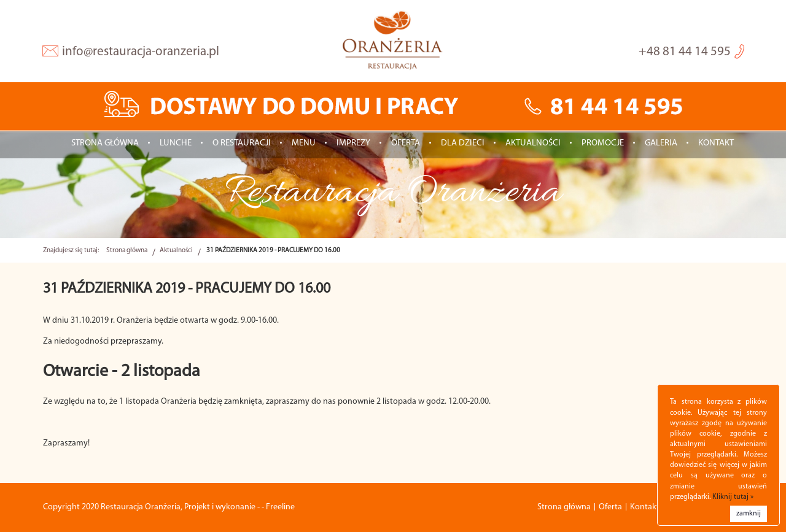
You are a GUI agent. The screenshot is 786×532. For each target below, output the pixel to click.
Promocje (603, 143)
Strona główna (105, 143)
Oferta (406, 143)
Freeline (280, 507)
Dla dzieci (463, 143)
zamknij (749, 514)
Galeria (661, 143)
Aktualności (533, 143)
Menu (304, 143)
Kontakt (716, 143)
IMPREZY (353, 143)
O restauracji (242, 143)
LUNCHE (176, 143)
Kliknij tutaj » (733, 497)
